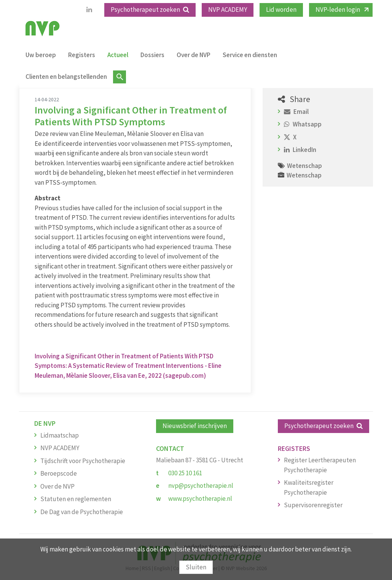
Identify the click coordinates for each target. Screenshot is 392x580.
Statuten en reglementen (76, 499)
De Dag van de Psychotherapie (82, 512)
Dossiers (152, 55)
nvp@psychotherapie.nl (201, 486)
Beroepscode (59, 473)
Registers (82, 55)
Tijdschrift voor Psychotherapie (83, 461)
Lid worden (281, 10)
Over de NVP (194, 55)
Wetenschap (304, 166)
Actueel (118, 55)
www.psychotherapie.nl (200, 499)
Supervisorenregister (313, 505)
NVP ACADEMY (228, 10)
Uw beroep (41, 55)
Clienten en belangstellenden (66, 77)
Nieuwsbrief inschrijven (195, 426)
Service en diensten (250, 55)
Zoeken (120, 77)
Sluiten (196, 567)
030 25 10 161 (185, 473)
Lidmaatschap (60, 435)
